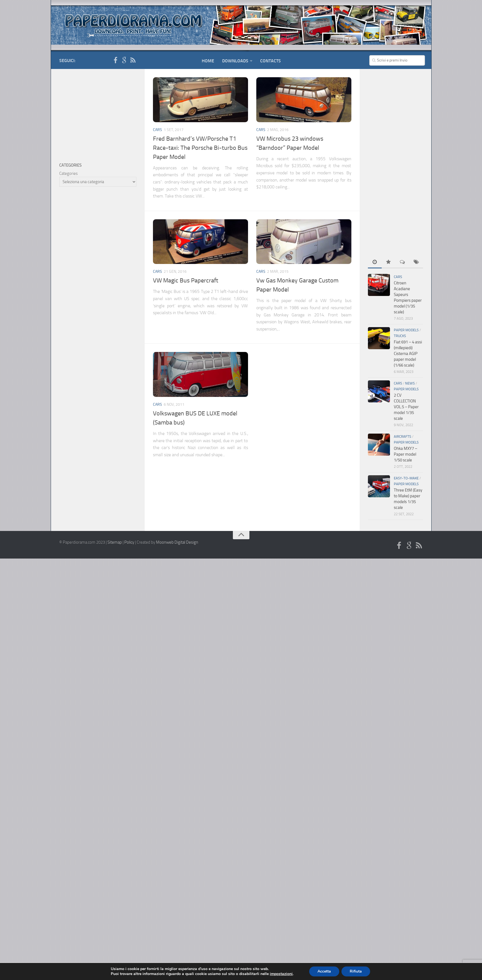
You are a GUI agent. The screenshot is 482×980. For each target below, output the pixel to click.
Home (208, 61)
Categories (68, 173)
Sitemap (115, 542)
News (410, 383)
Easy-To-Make (406, 478)
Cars (157, 130)
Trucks (400, 336)
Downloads (235, 61)
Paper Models (406, 330)
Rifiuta (356, 971)
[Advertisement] (395, 160)
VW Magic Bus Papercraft (186, 281)
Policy (129, 542)
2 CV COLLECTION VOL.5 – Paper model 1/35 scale (406, 407)
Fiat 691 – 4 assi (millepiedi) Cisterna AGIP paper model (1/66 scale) (408, 354)
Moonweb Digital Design (177, 542)
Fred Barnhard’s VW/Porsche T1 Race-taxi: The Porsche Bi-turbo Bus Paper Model (200, 148)
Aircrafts (402, 436)
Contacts (270, 61)
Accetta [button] (324, 971)
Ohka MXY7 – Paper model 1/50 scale (406, 454)
